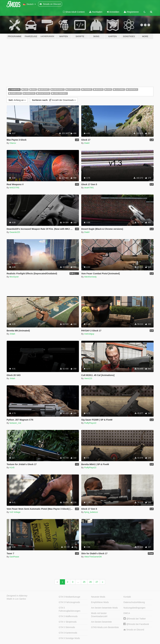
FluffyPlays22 (90, 423)
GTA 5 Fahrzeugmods (69, 602)
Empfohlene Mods (100, 602)
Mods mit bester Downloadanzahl (99, 615)
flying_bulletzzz (91, 512)
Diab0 (87, 143)
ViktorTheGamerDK (93, 557)
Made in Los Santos (16, 599)
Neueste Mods (98, 597)
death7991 (89, 188)
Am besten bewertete (101, 622)
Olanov (13, 143)
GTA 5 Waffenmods (68, 616)
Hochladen (96, 12)
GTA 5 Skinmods (67, 627)
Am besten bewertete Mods (104, 608)
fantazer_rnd (15, 423)
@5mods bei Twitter (135, 619)
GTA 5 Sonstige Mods (69, 638)
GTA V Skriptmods (68, 622)
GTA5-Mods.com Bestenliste (105, 627)
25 (84, 582)
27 (97, 582)
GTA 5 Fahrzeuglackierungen (70, 609)
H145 (12, 468)
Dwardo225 (15, 232)
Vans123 (88, 378)
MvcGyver (14, 277)
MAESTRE (14, 188)
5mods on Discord (134, 630)
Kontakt (127, 597)
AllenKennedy (90, 277)
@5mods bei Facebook (136, 624)
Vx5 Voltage (15, 512)
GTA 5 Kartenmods (68, 633)
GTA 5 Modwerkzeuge (69, 597)
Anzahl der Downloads (54, 100)
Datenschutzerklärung (134, 602)
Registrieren (131, 12)
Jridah (12, 334)
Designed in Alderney (17, 596)
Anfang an (17, 100)
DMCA (127, 613)
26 (90, 582)
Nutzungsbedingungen (134, 608)
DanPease (14, 557)
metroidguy (89, 334)
